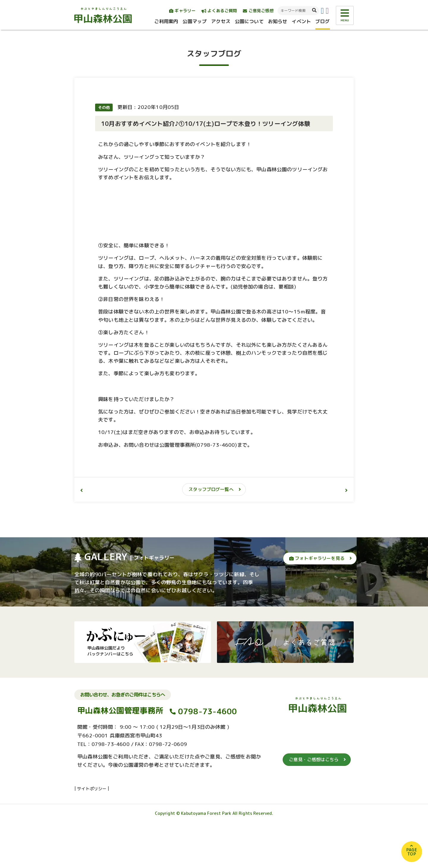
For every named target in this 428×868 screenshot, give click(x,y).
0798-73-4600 (208, 754)
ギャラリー (182, 11)
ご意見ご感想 (258, 11)
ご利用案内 (166, 21)
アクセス (221, 21)
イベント (301, 21)
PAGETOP (412, 852)
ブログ (322, 21)
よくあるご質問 (219, 11)
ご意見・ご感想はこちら (314, 802)
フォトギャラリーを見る (317, 601)
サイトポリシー (92, 831)
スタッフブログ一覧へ (211, 532)
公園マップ (195, 21)
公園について (249, 21)
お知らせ (278, 21)
